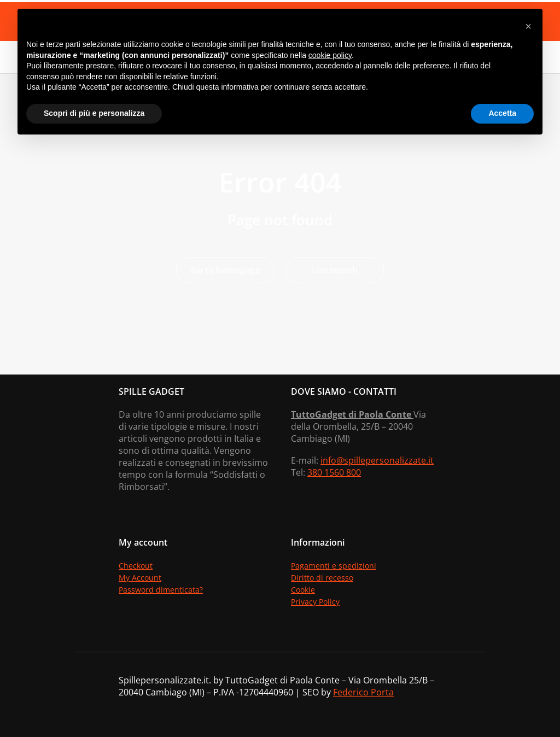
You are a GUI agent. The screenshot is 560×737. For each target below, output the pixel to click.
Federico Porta (363, 692)
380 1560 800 (334, 472)
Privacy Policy (315, 602)
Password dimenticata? (161, 590)
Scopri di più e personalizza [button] (94, 113)
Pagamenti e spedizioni (334, 566)
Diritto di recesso (322, 578)
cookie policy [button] (330, 55)
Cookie (303, 590)
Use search (335, 270)
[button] (528, 26)
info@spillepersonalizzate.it (377, 460)
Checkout (136, 566)
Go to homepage (226, 270)
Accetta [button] (502, 113)
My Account (140, 578)
